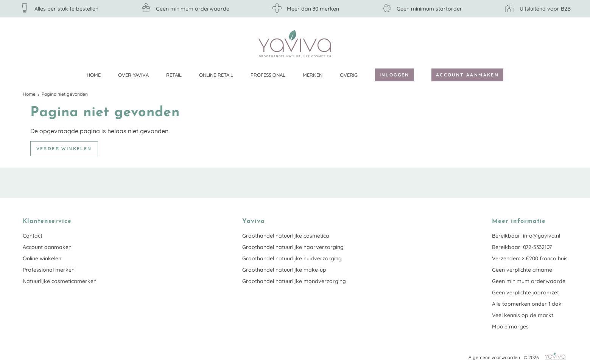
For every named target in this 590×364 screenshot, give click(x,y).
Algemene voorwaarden (494, 357)
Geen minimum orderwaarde (529, 281)
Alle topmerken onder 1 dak (527, 304)
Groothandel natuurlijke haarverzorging (293, 247)
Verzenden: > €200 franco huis (530, 258)
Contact (33, 236)
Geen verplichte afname (522, 270)
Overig (349, 75)
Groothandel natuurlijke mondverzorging (294, 281)
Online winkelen (42, 258)
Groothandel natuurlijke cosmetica (286, 236)
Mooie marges (510, 327)
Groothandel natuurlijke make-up (284, 270)
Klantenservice (562, 44)
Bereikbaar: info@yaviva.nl (526, 236)
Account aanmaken (467, 75)
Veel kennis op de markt (523, 315)
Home (94, 75)
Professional (268, 75)
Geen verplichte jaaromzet (525, 292)
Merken (313, 75)
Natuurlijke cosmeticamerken (60, 281)
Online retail (216, 75)
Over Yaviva (133, 75)
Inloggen (395, 75)
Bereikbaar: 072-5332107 (522, 247)
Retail (174, 75)
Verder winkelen (64, 149)
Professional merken (49, 270)
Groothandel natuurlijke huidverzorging (292, 258)
